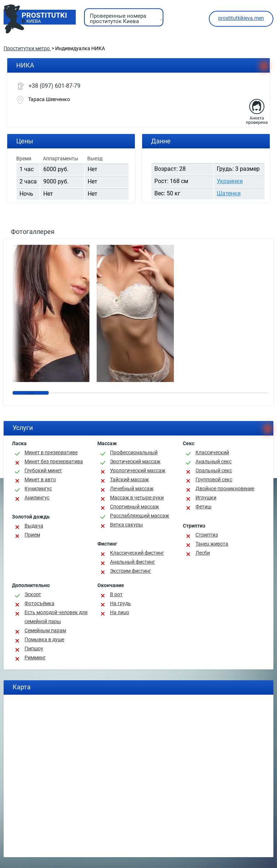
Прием (32, 535)
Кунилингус (38, 489)
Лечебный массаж (132, 489)
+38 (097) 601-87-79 (54, 86)
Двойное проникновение (225, 489)
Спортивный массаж (135, 507)
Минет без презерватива (54, 461)
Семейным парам (45, 630)
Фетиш (203, 507)
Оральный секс (214, 470)
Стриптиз (207, 535)
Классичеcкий (212, 452)
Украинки (230, 181)
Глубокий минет (43, 470)
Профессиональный (134, 452)
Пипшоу (34, 648)
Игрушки (206, 498)
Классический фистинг (137, 553)
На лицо (120, 612)
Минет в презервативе (51, 452)
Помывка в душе (44, 639)
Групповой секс (214, 479)
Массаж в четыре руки (137, 498)
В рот (116, 594)
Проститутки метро (27, 48)
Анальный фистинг (133, 562)
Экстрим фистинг (131, 571)
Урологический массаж (138, 470)
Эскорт (33, 594)
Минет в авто (40, 479)
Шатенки (229, 193)
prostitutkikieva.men (241, 18)
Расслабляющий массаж (140, 516)
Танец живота (212, 544)
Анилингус (37, 498)
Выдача (34, 526)
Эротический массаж (135, 461)
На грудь (120, 603)
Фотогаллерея (33, 232)
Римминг (35, 657)
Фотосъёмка (39, 603)
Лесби (203, 553)
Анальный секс (214, 461)
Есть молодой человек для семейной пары (56, 617)
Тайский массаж (129, 479)
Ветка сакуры (126, 525)
